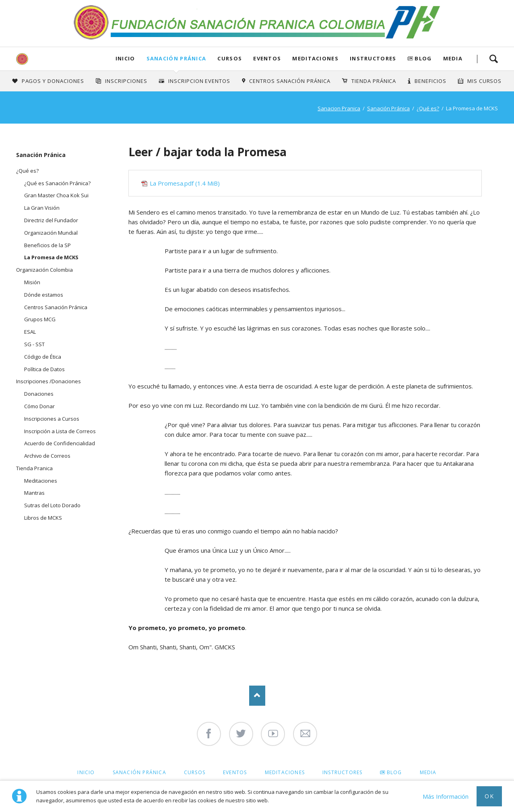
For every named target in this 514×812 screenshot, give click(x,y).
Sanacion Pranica (339, 108)
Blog (423, 58)
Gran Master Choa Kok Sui (56, 195)
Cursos (230, 58)
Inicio (125, 58)
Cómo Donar (39, 406)
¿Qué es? (428, 108)
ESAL (30, 332)
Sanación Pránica (176, 58)
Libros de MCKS (43, 518)
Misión (32, 282)
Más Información (446, 796)
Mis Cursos (485, 81)
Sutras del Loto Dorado (52, 505)
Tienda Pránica (374, 81)
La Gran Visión (42, 208)
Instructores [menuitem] (342, 772)
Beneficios (430, 81)
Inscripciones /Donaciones (49, 381)
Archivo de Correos (47, 456)
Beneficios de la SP (47, 245)
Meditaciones (315, 58)
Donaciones (39, 394)
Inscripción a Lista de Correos (60, 431)
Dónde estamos (44, 295)
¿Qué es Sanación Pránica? (57, 183)
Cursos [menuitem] (195, 772)
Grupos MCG (40, 319)
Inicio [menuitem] (86, 772)
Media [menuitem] (428, 772)
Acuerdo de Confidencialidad (60, 443)
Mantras (34, 493)
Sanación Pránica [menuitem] (139, 772)
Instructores (373, 58)
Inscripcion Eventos (199, 81)
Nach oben (257, 696)
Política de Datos (44, 369)
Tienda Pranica (34, 468)
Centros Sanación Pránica (290, 81)
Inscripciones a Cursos (52, 419)
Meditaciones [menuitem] (285, 772)
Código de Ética (43, 357)
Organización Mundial (51, 233)
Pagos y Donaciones (53, 81)
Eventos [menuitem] (235, 772)
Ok (489, 796)
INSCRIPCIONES (126, 81)
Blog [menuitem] (394, 772)
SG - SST (34, 344)
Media (453, 58)
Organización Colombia (44, 270)
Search (493, 59)
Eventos (267, 58)
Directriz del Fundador (51, 220)
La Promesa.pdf (185, 183)
